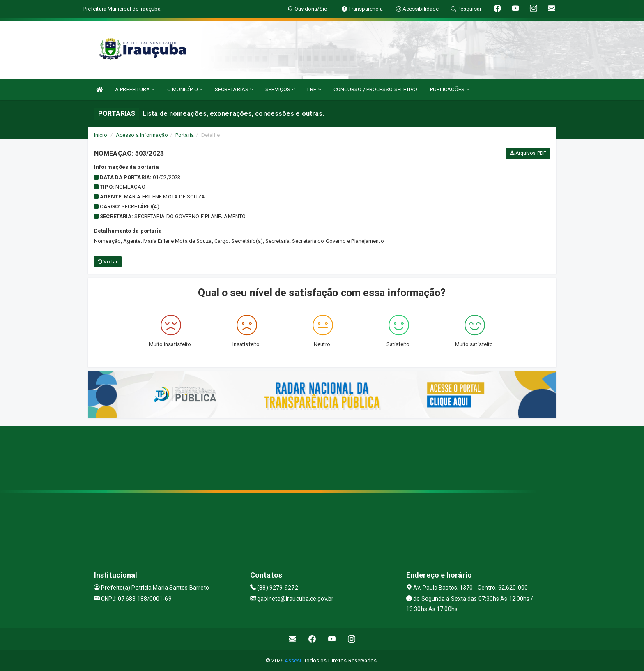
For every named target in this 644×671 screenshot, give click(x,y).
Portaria (185, 135)
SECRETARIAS (234, 89)
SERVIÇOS (280, 89)
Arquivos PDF (528, 153)
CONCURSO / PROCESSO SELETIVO (376, 89)
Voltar (108, 262)
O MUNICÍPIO (185, 89)
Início (101, 135)
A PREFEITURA (135, 89)
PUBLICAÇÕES (450, 89)
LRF (314, 89)
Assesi (293, 661)
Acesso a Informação (142, 135)
